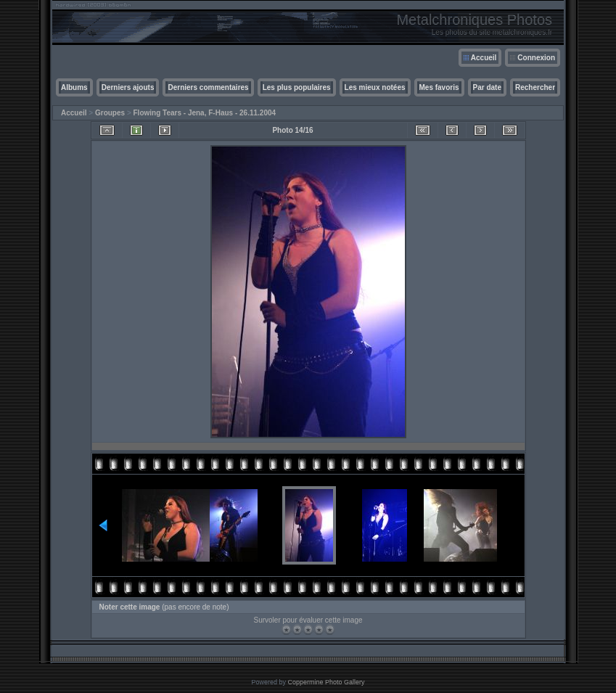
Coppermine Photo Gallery (326, 682)
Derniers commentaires (208, 87)
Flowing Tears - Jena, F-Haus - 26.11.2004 (205, 113)
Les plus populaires (297, 87)
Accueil (484, 58)
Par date (487, 87)
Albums (74, 87)
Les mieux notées (375, 87)
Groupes (110, 113)
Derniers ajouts (128, 87)
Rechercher (535, 87)
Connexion (536, 58)
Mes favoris (439, 87)
